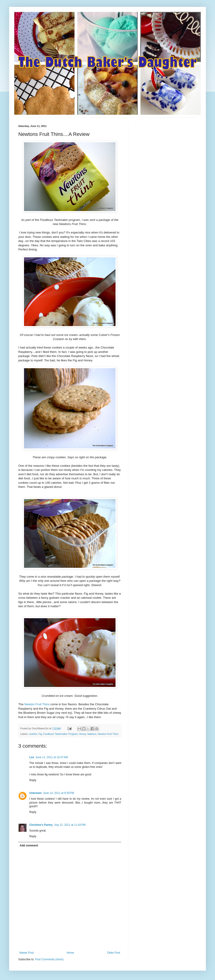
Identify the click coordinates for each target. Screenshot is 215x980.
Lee (32, 757)
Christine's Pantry (41, 825)
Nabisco (92, 734)
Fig (40, 734)
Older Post (114, 953)
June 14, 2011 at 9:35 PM (59, 793)
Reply (33, 780)
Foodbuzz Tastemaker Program (60, 734)
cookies (33, 734)
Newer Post (27, 953)
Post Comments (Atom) (49, 959)
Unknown (35, 793)
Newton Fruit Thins (37, 704)
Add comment (29, 845)
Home (70, 953)
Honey (83, 734)
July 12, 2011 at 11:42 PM (70, 825)
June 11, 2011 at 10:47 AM (52, 757)
